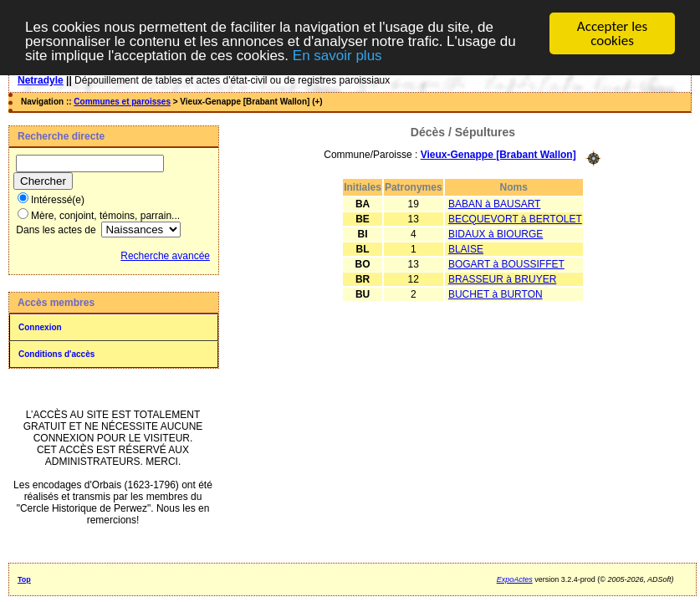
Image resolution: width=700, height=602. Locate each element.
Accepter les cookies (612, 33)
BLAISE (466, 249)
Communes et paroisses (122, 102)
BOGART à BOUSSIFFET (506, 264)
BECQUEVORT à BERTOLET (515, 219)
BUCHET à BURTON (496, 294)
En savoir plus (337, 56)
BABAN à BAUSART (494, 204)
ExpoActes (515, 579)
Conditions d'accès (56, 354)
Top (24, 579)
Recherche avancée (165, 256)
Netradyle (41, 80)
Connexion (40, 327)
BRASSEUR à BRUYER (502, 279)
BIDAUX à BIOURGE (496, 234)
